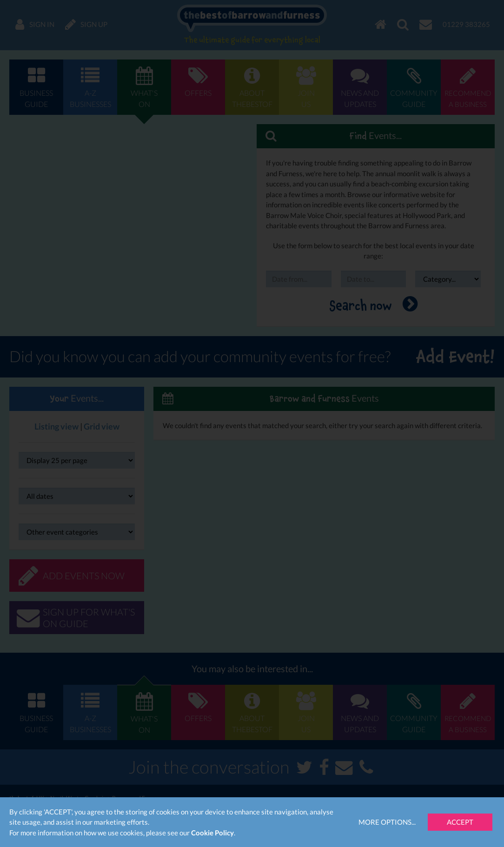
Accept (460, 822)
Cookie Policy (212, 833)
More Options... (387, 822)
